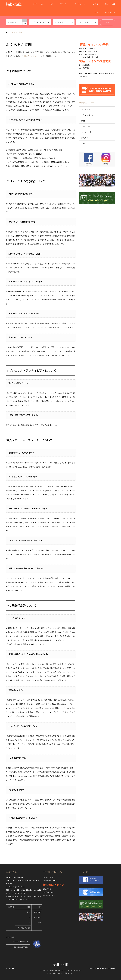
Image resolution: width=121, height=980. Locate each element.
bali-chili (61, 965)
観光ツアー (64, 4)
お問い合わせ (110, 12)
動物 (83, 121)
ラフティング (86, 109)
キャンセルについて (49, 895)
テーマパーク (86, 126)
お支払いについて (48, 892)
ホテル (96, 4)
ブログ (96, 12)
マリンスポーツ (87, 115)
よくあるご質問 (48, 877)
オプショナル (38, 4)
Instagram (10, 968)
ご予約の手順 (47, 889)
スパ (51, 4)
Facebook (7, 968)
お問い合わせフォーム (31, 56)
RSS (13, 968)
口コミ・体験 (110, 4)
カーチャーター (81, 4)
